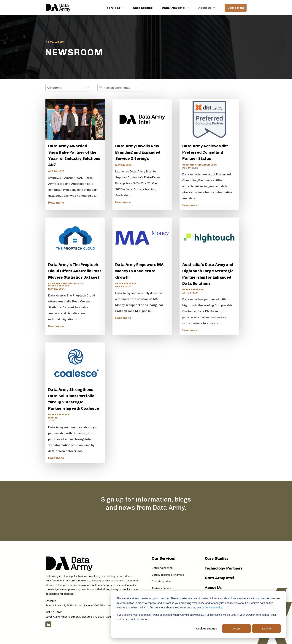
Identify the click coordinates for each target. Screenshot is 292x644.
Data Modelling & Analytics (168, 575)
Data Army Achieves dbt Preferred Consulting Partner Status (205, 152)
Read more (56, 203)
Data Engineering (162, 568)
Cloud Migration (161, 581)
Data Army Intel (174, 8)
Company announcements (200, 165)
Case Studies (143, 8)
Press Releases (59, 286)
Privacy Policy (214, 607)
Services (113, 8)
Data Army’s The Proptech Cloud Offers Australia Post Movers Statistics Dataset (75, 271)
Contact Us (236, 8)
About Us (205, 8)
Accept (237, 629)
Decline (267, 629)
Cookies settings (207, 629)
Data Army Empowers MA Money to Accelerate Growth (139, 271)
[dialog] (199, 614)
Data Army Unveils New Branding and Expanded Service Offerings (138, 152)
